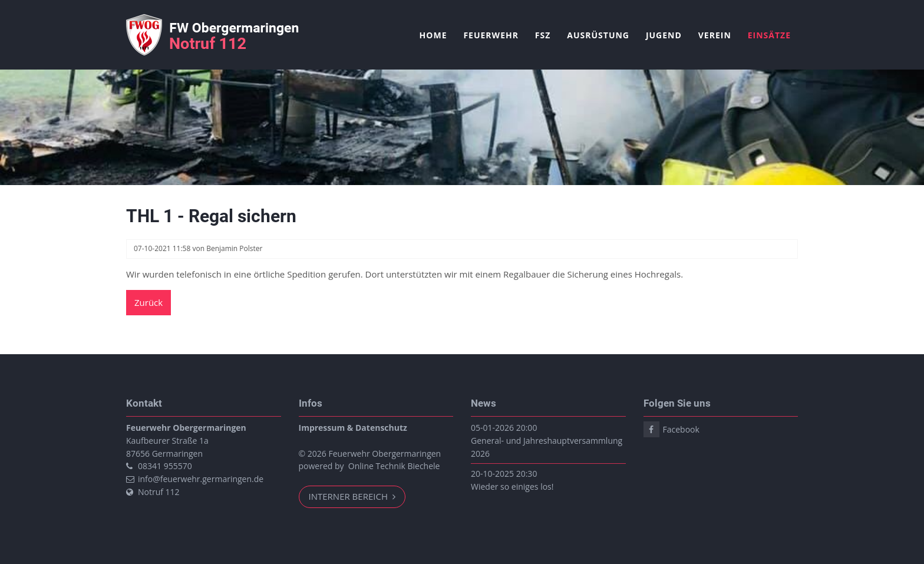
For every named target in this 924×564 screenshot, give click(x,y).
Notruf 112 (159, 492)
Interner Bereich (349, 496)
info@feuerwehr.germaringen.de (201, 479)
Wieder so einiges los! (512, 487)
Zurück (148, 302)
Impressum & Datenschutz (353, 428)
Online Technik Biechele (394, 466)
